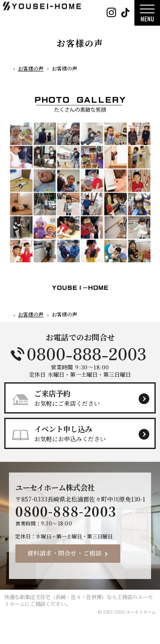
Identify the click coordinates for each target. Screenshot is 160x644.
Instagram (111, 13)
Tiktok (125, 13)
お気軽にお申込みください (84, 433)
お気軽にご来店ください (84, 398)
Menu (147, 13)
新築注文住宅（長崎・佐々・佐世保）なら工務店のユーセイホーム (79, 600)
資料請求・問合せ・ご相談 (65, 553)
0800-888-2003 (80, 354)
